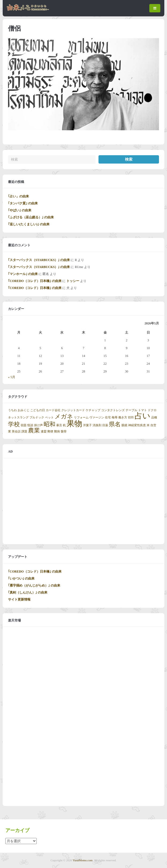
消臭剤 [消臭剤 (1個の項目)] (97, 425)
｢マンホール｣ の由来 (23, 274)
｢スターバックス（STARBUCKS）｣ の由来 (39, 260)
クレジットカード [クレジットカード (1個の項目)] (73, 410)
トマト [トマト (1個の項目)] (143, 410)
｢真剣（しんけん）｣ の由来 (28, 592)
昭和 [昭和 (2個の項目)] (50, 424)
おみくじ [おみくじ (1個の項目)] (24, 410)
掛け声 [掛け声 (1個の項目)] (38, 425)
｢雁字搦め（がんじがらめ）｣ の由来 (34, 585)
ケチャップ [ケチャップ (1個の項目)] (93, 410)
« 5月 (12, 377)
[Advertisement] (83, 501)
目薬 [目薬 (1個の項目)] (105, 425)
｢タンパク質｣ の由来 (23, 203)
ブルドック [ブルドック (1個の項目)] (37, 417)
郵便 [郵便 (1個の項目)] (50, 431)
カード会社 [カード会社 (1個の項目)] (53, 410)
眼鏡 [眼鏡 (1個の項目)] (124, 425)
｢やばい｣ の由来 (20, 210)
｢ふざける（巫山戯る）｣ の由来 (31, 217)
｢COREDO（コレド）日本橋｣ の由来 (35, 281)
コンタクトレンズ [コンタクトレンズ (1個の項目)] (113, 410)
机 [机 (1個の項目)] (64, 425)
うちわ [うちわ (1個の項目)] (12, 410)
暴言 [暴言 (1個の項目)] (59, 425)
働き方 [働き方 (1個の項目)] (123, 417)
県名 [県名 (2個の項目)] (115, 424)
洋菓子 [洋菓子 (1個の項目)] (87, 425)
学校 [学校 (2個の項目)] (14, 424)
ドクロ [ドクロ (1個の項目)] (152, 410)
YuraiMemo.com (83, 860)
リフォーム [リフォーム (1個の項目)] (81, 417)
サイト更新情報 (19, 599)
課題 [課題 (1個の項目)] (24, 431)
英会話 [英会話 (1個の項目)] (16, 431)
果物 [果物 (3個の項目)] (74, 424)
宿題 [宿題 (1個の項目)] (24, 425)
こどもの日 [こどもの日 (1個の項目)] (38, 410)
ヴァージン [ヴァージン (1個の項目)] (97, 417)
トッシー (73, 281)
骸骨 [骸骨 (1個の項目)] (64, 431)
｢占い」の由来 (18, 196)
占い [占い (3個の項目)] (143, 416)
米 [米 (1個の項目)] (148, 425)
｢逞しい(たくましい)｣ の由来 (29, 224)
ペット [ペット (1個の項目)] (49, 417)
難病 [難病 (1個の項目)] (57, 431)
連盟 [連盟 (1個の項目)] (44, 431)
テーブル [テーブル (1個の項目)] (131, 410)
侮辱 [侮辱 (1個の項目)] (115, 417)
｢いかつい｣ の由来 (21, 578)
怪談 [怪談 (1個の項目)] (30, 425)
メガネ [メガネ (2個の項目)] (64, 417)
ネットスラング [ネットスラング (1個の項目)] (18, 417)
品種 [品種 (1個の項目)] (154, 417)
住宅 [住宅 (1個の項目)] (108, 417)
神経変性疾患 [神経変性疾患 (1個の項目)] (137, 425)
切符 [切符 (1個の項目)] (131, 417)
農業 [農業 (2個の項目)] (34, 431)
